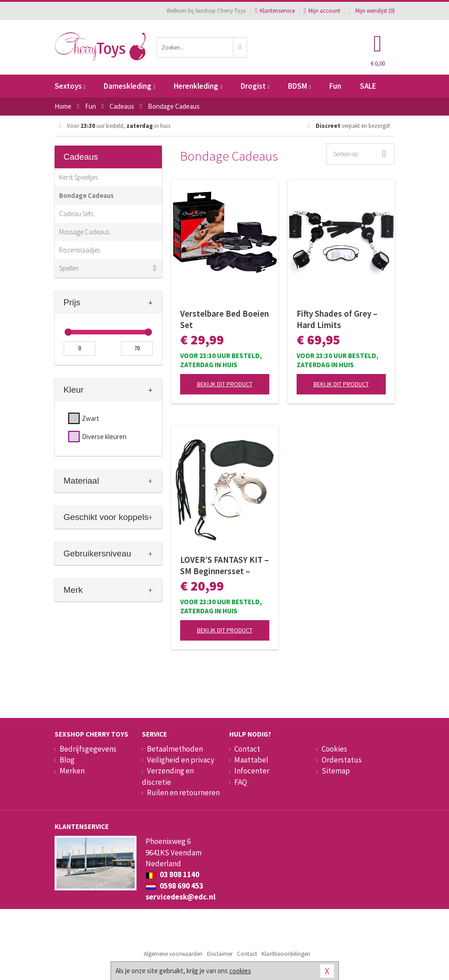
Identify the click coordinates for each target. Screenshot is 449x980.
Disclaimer (220, 954)
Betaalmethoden (175, 749)
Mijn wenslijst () (372, 11)
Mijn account (322, 11)
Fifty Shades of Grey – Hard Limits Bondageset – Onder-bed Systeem (337, 319)
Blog (67, 760)
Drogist (255, 86)
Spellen (69, 268)
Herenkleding (198, 86)
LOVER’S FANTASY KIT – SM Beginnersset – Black (224, 566)
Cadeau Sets (76, 214)
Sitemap (336, 771)
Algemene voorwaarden (173, 954)
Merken (72, 771)
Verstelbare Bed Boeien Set (224, 319)
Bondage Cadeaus (86, 195)
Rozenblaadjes (80, 250)
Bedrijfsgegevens (88, 749)
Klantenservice (275, 11)
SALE (368, 86)
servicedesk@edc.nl (181, 897)
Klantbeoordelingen (286, 954)
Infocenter (252, 771)
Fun (335, 86)
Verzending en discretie (168, 776)
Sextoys (70, 86)
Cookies (334, 749)
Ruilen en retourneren (183, 793)
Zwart (91, 418)
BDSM (299, 86)
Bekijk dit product (225, 384)
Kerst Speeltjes (78, 177)
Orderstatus (342, 760)
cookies (240, 971)
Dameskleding (129, 86)
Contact (247, 749)
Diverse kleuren (104, 437)
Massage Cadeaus (84, 232)
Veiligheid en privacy (181, 760)
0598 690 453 (174, 886)
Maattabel (251, 760)
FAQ (241, 782)
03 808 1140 (172, 874)
